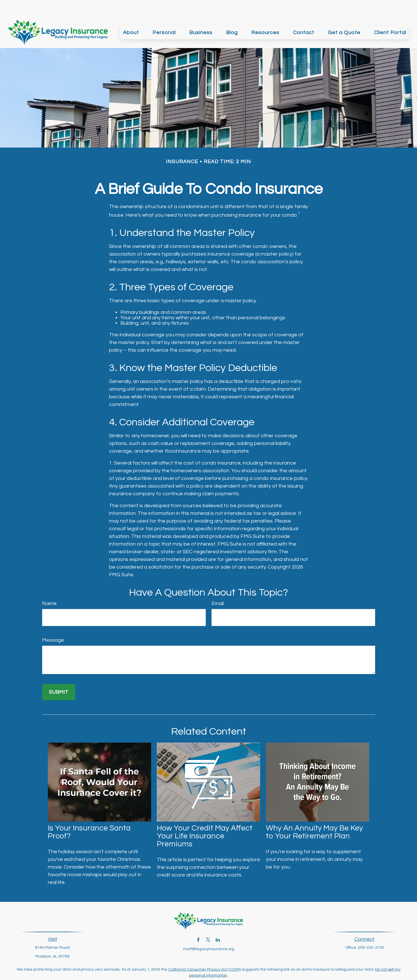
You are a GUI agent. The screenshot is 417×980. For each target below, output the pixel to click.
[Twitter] (208, 922)
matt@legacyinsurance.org (209, 932)
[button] (131, 15)
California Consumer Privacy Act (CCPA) (205, 952)
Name (49, 586)
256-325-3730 (371, 931)
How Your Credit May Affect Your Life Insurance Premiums (205, 819)
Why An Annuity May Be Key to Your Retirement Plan (314, 815)
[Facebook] (198, 922)
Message (53, 623)
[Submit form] (59, 675)
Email (218, 586)
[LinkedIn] (218, 922)
